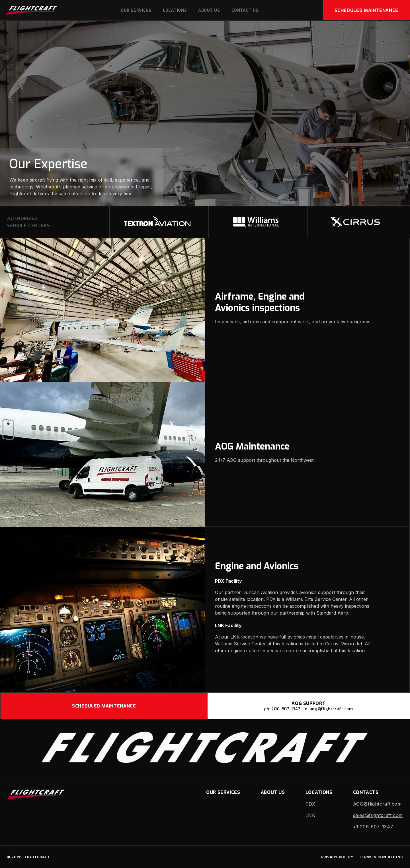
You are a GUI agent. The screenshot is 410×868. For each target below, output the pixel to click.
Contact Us (245, 10)
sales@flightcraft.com (378, 815)
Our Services (136, 10)
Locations (175, 10)
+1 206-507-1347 (373, 827)
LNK (310, 815)
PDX (310, 804)
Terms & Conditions (381, 857)
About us (209, 10)
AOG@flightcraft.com (377, 804)
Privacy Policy (337, 857)
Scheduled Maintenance (366, 10)
